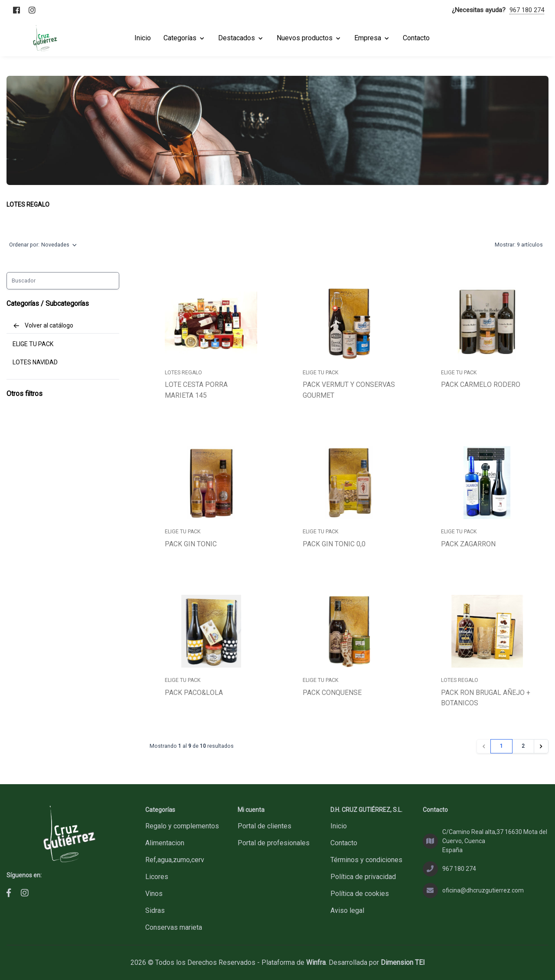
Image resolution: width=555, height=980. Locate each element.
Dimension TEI (403, 962)
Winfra (316, 962)
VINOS (154, 894)
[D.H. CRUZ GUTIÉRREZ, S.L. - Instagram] (25, 893)
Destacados (241, 38)
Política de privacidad (363, 877)
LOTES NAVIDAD (35, 362)
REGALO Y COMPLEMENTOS (182, 826)
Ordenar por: (43, 245)
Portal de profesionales (274, 843)
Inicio (339, 826)
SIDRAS (155, 910)
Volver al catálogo (43, 326)
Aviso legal (347, 910)
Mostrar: (519, 245)
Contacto (344, 843)
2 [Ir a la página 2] (523, 746)
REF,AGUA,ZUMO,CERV (175, 860)
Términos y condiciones (366, 860)
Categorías (184, 38)
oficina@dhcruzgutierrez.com (483, 890)
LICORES (157, 877)
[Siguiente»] (541, 746)
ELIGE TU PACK (33, 344)
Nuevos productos (309, 38)
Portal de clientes (264, 826)
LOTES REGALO (28, 204)
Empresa (372, 38)
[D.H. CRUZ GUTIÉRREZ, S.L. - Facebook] (9, 893)
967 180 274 (527, 10)
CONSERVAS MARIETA (174, 927)
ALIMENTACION (165, 843)
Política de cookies (360, 894)
